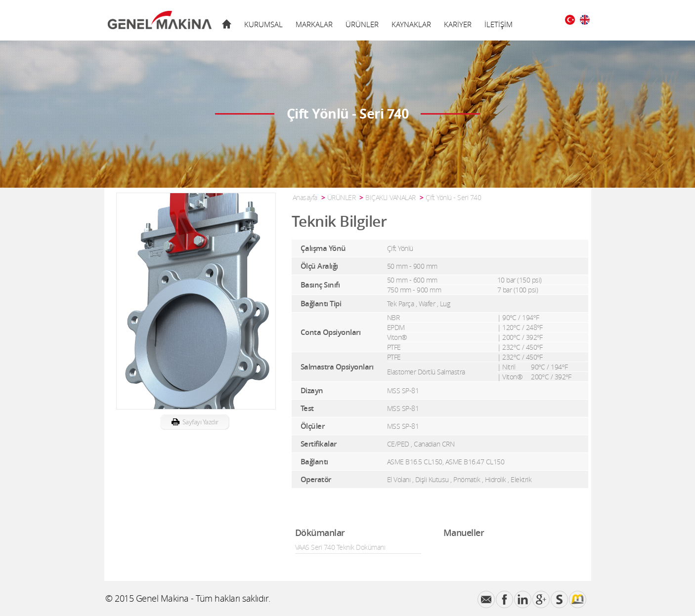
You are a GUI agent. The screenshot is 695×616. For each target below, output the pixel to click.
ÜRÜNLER (362, 24)
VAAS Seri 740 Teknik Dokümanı (340, 547)
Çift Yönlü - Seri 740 (454, 197)
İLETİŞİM (499, 24)
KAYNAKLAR (411, 24)
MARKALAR (314, 24)
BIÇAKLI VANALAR (391, 197)
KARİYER (458, 24)
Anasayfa (305, 197)
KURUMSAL (263, 24)
